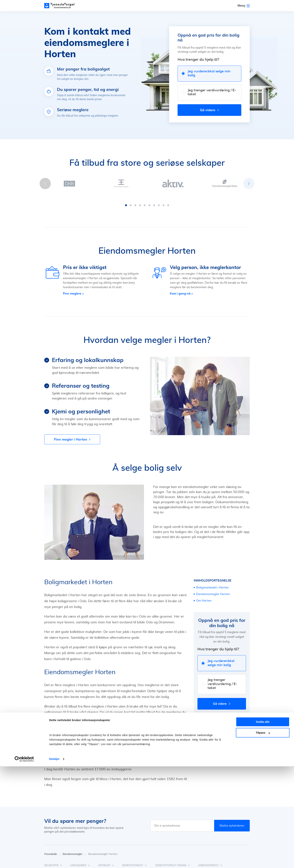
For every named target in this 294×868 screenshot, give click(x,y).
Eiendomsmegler (74, 850)
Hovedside (52, 850)
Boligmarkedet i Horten (212, 584)
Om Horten (204, 597)
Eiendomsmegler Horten (213, 590)
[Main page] (61, 6)
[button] (126, 202)
